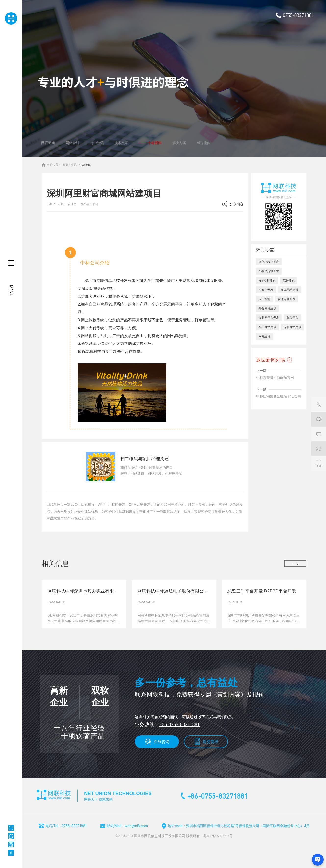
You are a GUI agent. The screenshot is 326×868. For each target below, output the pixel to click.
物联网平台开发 (269, 318)
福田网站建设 (267, 327)
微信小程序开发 (269, 262)
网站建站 (264, 336)
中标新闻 (85, 165)
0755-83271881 (298, 15)
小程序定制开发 (269, 271)
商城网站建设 (289, 290)
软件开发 (289, 280)
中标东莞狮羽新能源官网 (275, 377)
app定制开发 (267, 280)
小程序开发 (266, 290)
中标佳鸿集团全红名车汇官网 (278, 396)
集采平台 (292, 318)
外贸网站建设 (267, 308)
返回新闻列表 (271, 360)
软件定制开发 (287, 299)
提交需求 (211, 742)
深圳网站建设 (292, 327)
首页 (65, 165)
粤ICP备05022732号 (218, 836)
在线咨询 (162, 742)
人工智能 (264, 299)
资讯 (74, 165)
